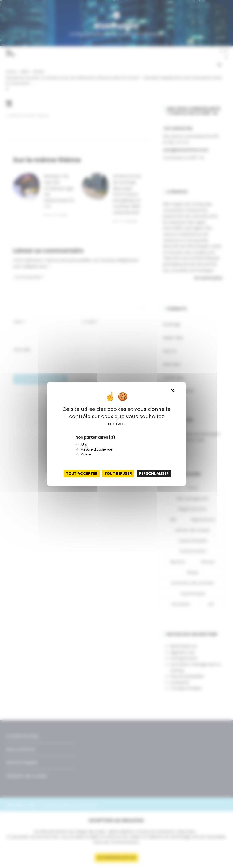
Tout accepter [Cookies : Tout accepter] (82, 473)
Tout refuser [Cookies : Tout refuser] (118, 473)
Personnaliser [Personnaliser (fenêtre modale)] (154, 473)
